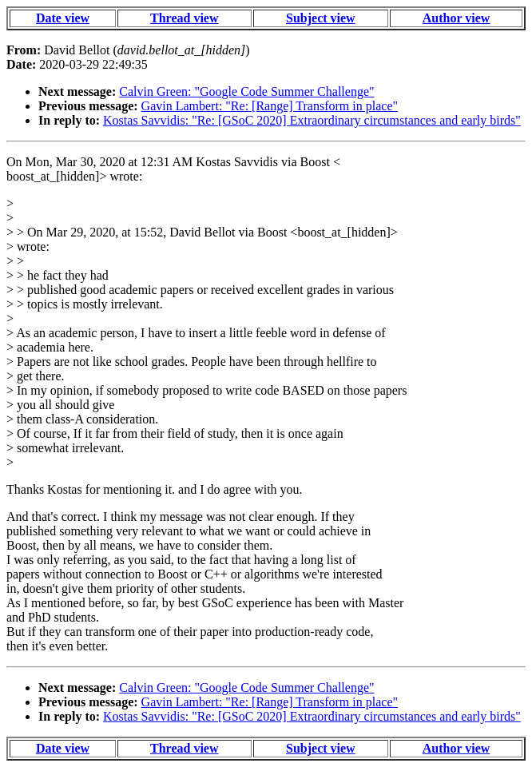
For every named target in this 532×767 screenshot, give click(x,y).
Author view (457, 18)
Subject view (321, 18)
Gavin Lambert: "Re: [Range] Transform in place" (270, 106)
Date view (63, 18)
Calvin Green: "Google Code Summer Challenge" (246, 91)
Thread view (184, 18)
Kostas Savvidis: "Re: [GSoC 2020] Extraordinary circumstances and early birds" (312, 120)
